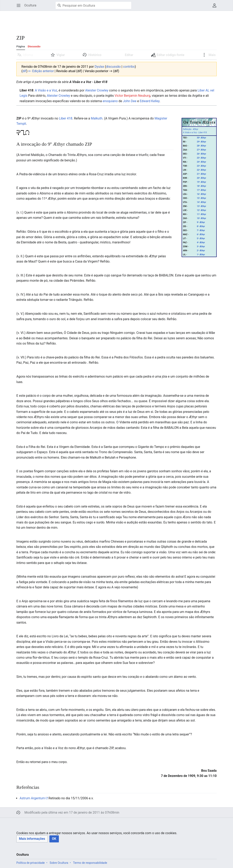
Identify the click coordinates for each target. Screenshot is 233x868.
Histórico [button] (95, 55)
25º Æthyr (202, 158)
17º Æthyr (202, 190)
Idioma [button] (28, 55)
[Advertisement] (90, 20)
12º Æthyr (202, 210)
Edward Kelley (150, 101)
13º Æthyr (202, 206)
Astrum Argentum (32, 798)
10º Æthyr (202, 218)
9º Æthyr (201, 222)
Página (21, 46)
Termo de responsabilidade (90, 863)
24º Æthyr (202, 162)
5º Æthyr (201, 238)
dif (24, 71)
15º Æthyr (202, 198)
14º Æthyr (202, 202)
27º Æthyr (202, 150)
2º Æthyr (201, 251)
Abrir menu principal (20, 7)
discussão (113, 67)
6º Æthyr (201, 234)
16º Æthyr (202, 194)
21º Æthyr (202, 174)
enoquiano (110, 101)
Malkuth (97, 118)
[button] (32, 839)
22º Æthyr (202, 170)
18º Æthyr (202, 186)
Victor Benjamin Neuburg (132, 96)
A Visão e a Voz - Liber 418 (195, 132)
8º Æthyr (201, 226)
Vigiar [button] (61, 55)
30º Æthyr (202, 138)
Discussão (34, 46)
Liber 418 (66, 118)
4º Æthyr (201, 242)
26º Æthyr (202, 154)
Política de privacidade (31, 863)
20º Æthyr (202, 178)
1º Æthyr (201, 255)
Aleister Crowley (97, 90)
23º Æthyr (202, 166)
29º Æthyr (202, 142)
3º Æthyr (201, 247)
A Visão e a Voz (46, 90)
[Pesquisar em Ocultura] (93, 5)
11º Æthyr (202, 214)
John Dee (130, 101)
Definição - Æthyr (191, 129)
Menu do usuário (216, 7)
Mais (212, 55)
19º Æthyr (202, 182)
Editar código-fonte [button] (168, 56)
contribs (129, 67)
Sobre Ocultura (59, 863)
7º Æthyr (201, 230)
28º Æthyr (202, 146)
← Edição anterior (41, 71)
